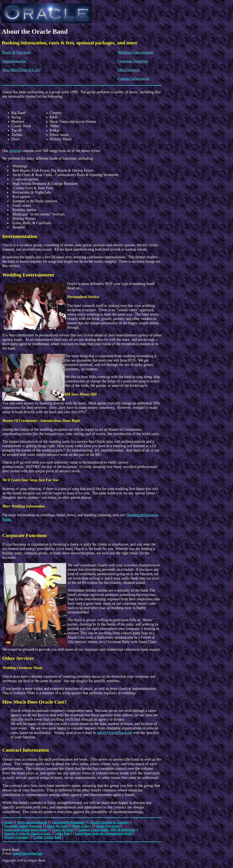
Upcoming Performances (68, 822)
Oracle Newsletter (108, 826)
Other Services (129, 70)
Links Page (63, 833)
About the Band (57, 826)
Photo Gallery (81, 826)
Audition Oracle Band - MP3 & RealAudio (107, 830)
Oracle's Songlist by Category (110, 822)
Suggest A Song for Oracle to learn (27, 833)
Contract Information (133, 79)
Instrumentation (14, 61)
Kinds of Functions (17, 52)
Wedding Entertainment (135, 52)
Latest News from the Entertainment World (104, 833)
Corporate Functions (133, 61)
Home (8, 822)
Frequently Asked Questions (23, 826)
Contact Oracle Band (47, 837)
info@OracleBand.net (114, 733)
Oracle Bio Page (63, 830)
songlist (15, 151)
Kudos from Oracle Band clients (26, 830)
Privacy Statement (16, 837)
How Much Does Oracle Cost (33, 702)
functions (70, 158)
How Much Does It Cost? (21, 70)
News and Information (32, 822)
